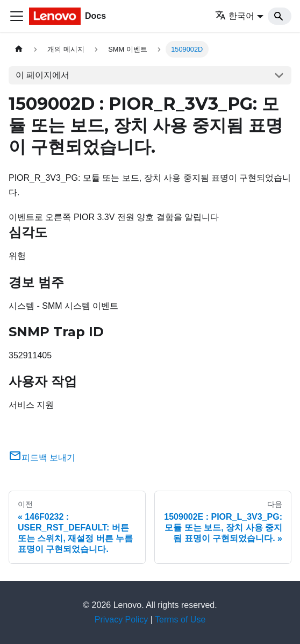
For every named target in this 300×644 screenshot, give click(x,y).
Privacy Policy (122, 620)
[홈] (19, 49)
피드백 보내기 (42, 458)
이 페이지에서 (42, 75)
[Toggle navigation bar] (17, 16)
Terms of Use (180, 620)
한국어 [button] (235, 16)
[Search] (280, 16)
